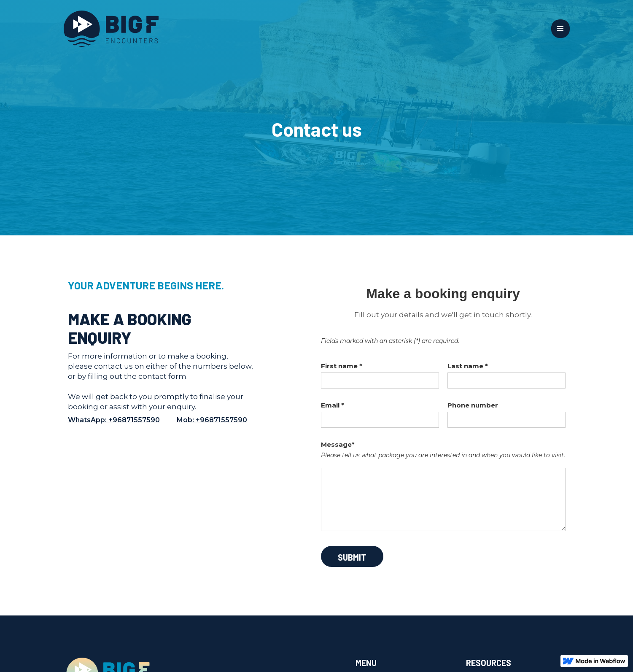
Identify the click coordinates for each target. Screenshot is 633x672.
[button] (560, 29)
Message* (338, 444)
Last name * (468, 366)
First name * (342, 366)
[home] (307, 29)
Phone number (473, 405)
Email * (333, 405)
